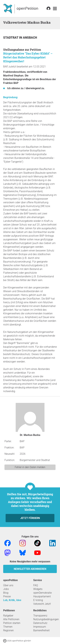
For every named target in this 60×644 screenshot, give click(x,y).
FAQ (36, 585)
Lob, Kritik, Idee (12, 600)
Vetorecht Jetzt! (42, 604)
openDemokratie (42, 593)
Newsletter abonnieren (30, 569)
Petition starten (12, 623)
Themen (8, 627)
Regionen (8, 630)
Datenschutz (40, 623)
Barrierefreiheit (41, 630)
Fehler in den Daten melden (30, 467)
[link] (55, 9)
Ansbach (30, 38)
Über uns (8, 585)
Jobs (6, 589)
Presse (7, 596)
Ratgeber (8, 616)
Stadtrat (11, 38)
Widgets (38, 589)
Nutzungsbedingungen (46, 619)
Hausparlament (42, 596)
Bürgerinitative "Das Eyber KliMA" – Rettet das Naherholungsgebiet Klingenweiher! (28, 57)
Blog (6, 593)
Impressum (40, 627)
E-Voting (38, 600)
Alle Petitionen (11, 619)
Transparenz (40, 616)
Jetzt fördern (30, 518)
